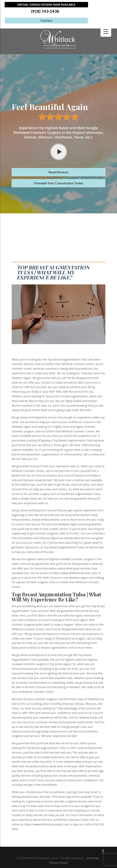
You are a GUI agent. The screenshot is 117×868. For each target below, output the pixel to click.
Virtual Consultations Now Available (46, 5)
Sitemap (92, 858)
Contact (46, 20)
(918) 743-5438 (45, 11)
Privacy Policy (58, 863)
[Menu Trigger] (106, 31)
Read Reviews (59, 172)
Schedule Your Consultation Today (59, 183)
